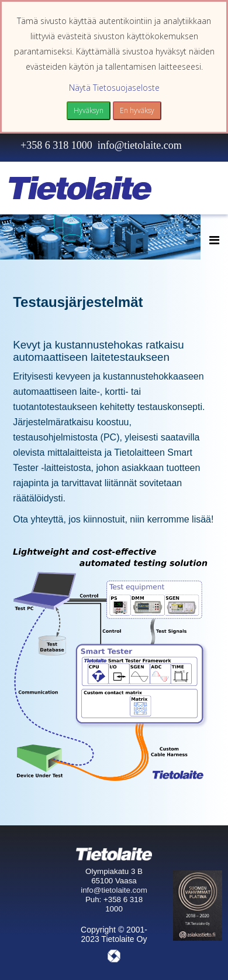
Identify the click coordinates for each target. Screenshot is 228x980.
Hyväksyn (89, 110)
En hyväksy (137, 110)
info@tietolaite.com (140, 145)
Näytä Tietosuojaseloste (114, 88)
